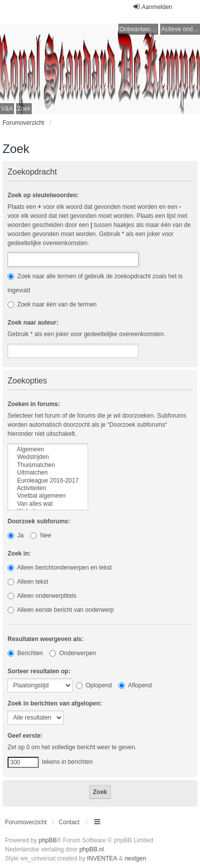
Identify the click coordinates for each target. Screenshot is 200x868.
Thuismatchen (48, 465)
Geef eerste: (25, 736)
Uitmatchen (48, 473)
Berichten (25, 653)
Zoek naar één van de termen (52, 304)
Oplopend (94, 685)
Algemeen (48, 450)
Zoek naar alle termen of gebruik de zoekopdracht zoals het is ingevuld (95, 283)
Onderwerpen (73, 653)
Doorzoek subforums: (39, 521)
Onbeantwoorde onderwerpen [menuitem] (139, 29)
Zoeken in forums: (34, 404)
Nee (41, 535)
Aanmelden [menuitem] (152, 7)
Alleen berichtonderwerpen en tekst (60, 568)
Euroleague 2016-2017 (48, 481)
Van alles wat (48, 504)
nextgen (135, 858)
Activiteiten (48, 488)
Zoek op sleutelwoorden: (43, 195)
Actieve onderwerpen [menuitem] (181, 29)
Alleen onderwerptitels (42, 596)
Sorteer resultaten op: (39, 671)
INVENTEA (102, 858)
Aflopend (135, 685)
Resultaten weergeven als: (46, 639)
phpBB (48, 840)
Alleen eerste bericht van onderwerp (61, 610)
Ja (16, 535)
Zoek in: (19, 554)
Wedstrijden (48, 457)
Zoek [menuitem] (24, 109)
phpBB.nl (91, 849)
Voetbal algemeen (48, 496)
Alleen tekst (28, 582)
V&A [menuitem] (7, 109)
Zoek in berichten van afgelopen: (55, 703)
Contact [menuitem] (69, 822)
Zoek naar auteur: (33, 323)
